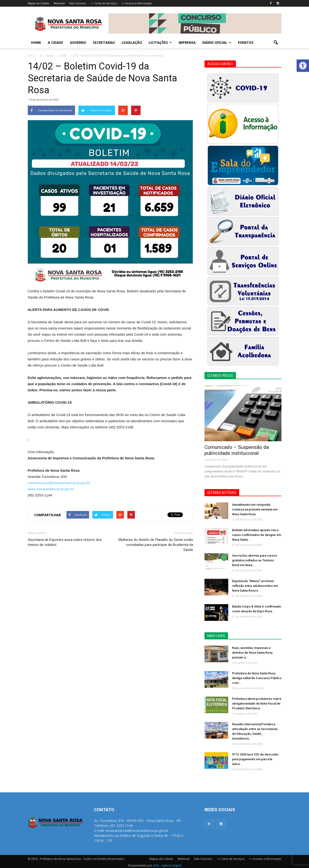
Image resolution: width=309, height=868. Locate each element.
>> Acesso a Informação (137, 3)
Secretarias (104, 42)
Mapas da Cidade (38, 3)
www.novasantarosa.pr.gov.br (51, 489)
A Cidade (55, 42)
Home (36, 42)
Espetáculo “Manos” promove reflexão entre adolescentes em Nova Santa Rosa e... (255, 586)
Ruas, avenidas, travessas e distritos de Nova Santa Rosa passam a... (252, 653)
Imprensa (187, 42)
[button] (303, 66)
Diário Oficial (217, 42)
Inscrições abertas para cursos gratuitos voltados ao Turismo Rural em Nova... (254, 560)
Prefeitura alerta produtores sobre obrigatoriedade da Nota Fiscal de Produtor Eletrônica (257, 704)
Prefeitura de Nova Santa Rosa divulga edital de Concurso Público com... (257, 678)
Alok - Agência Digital (167, 866)
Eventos (246, 42)
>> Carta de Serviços (104, 3)
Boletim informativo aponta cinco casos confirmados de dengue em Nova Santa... (257, 535)
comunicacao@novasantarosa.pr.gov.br (59, 483)
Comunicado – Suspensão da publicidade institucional (237, 450)
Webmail (59, 3)
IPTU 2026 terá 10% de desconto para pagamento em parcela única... (255, 759)
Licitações (160, 42)
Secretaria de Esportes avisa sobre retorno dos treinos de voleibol (65, 542)
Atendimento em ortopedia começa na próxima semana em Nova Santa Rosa (255, 509)
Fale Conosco (78, 3)
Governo (78, 42)
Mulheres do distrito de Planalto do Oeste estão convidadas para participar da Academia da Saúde (156, 545)
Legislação (132, 42)
